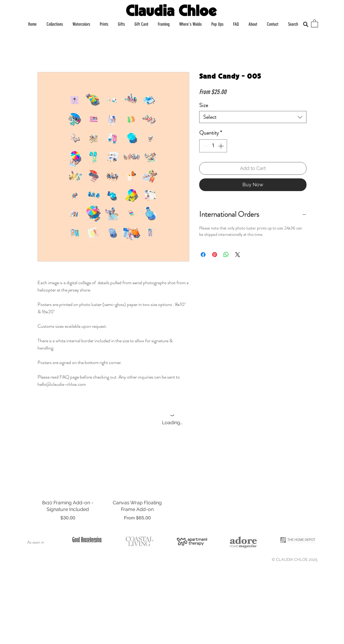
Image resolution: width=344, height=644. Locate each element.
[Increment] (221, 146)
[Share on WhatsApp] (226, 255)
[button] (315, 23)
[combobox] (253, 117)
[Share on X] (238, 255)
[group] (172, 487)
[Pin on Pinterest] (215, 255)
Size (204, 105)
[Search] (306, 24)
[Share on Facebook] (203, 255)
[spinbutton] (213, 146)
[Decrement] (205, 146)
